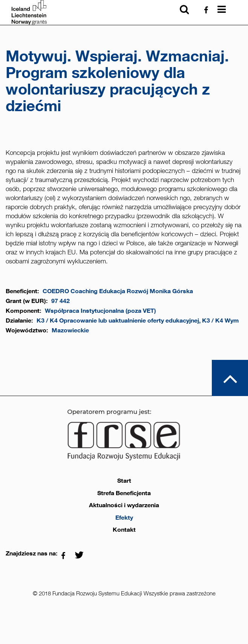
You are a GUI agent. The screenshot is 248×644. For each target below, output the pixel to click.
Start (124, 481)
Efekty (124, 518)
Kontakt (124, 530)
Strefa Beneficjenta (124, 493)
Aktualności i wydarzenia (124, 505)
